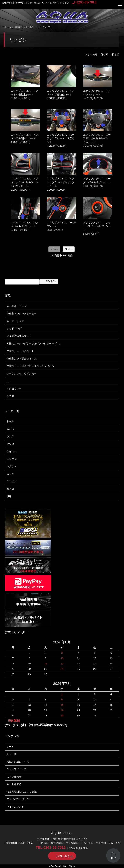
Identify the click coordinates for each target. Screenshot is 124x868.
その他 (10, 396)
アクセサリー (14, 388)
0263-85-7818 (84, 2)
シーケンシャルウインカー (22, 373)
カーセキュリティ (17, 306)
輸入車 (10, 489)
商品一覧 (12, 754)
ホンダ (10, 436)
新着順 (115, 54)
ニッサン (12, 459)
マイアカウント (15, 807)
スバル (10, 429)
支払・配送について (18, 762)
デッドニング (14, 328)
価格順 (105, 54)
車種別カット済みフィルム (22, 358)
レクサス (12, 466)
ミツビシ (47, 27)
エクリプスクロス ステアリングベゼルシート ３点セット (97, 138)
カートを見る (14, 784)
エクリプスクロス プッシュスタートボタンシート (97, 226)
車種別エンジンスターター (22, 313)
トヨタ (10, 421)
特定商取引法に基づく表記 (22, 792)
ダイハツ (12, 451)
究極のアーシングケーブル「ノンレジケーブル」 (34, 343)
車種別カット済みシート (27, 27)
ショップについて (17, 769)
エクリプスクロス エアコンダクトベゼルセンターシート (61, 182)
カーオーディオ (15, 321)
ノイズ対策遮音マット (19, 336)
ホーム (8, 27)
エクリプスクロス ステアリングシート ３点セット (61, 138)
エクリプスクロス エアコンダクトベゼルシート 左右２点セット (26, 182)
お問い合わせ (14, 777)
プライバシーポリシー (19, 799)
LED (9, 381)
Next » (69, 249)
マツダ (10, 444)
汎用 (9, 496)
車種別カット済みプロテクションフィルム (30, 366)
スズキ (10, 474)
